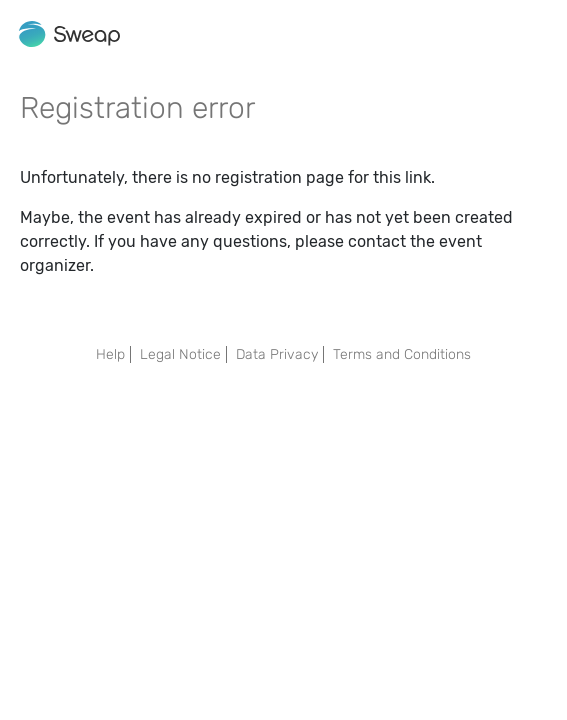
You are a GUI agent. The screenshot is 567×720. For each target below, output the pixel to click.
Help (110, 354)
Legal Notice (180, 354)
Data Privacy (277, 354)
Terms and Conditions (402, 354)
